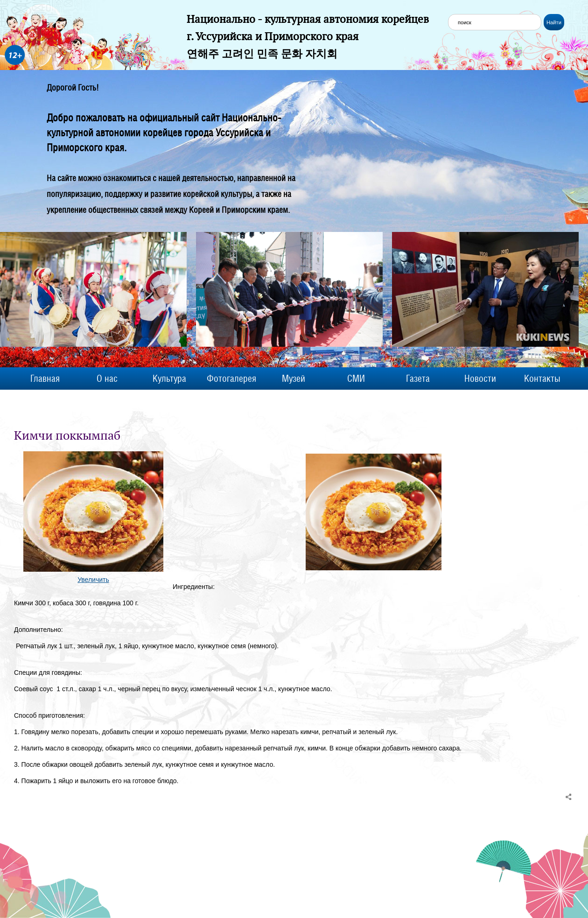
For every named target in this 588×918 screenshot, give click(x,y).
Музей (294, 378)
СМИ (356, 378)
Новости (480, 378)
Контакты (542, 378)
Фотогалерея (231, 378)
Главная (45, 378)
